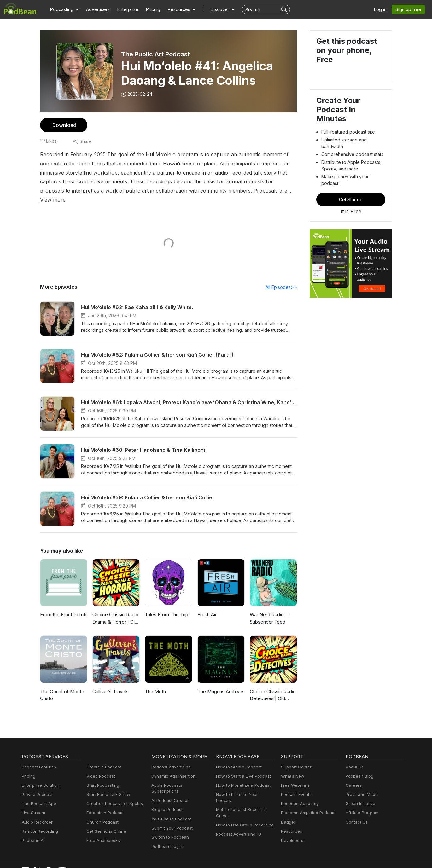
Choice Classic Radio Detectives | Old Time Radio (272, 687)
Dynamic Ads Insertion (172, 767)
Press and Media (361, 786)
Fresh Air (207, 606)
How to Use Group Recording (243, 810)
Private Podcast (36, 786)
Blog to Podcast (166, 795)
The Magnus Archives (220, 683)
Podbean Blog (359, 767)
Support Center (295, 758)
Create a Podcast (102, 758)
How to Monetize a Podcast (241, 776)
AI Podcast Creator (169, 786)
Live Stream (33, 804)
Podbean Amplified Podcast (306, 804)
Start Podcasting (102, 776)
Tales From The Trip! (166, 606)
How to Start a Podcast (237, 758)
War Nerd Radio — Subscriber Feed (270, 610)
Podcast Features (38, 758)
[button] (64, 9)
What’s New (292, 767)
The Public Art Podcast (155, 54)
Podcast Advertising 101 (238, 819)
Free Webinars (295, 776)
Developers (292, 832)
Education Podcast (104, 804)
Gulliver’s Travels (110, 683)
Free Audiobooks (102, 832)
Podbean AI (32, 832)
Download (64, 125)
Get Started (351, 184)
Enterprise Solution (39, 776)
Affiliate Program (361, 804)
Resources (291, 822)
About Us (354, 758)
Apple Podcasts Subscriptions (179, 776)
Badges (288, 813)
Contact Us (356, 813)
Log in (382, 9)
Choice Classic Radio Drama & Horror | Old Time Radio (115, 610)
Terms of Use (269, 856)
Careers (353, 776)
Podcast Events (295, 786)
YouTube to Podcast (170, 804)
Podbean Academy (298, 795)
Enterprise (124, 9)
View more (184, 190)
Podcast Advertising (170, 758)
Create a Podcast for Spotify (112, 795)
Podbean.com (391, 856)
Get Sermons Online (105, 822)
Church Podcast (101, 813)
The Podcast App (38, 795)
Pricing (149, 9)
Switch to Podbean (169, 822)
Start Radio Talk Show (107, 786)
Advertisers (96, 9)
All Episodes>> (282, 278)
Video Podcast (100, 767)
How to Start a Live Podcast (242, 767)
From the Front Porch (63, 606)
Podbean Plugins (167, 832)
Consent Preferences (309, 856)
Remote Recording (39, 822)
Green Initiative (360, 795)
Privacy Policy (202, 856)
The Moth (155, 683)
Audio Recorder (36, 813)
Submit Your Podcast (171, 813)
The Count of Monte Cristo (61, 686)
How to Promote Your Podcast (244, 786)
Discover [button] (214, 9)
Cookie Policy (236, 856)
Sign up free (410, 9)
